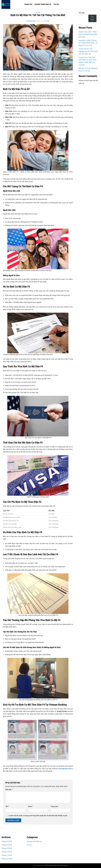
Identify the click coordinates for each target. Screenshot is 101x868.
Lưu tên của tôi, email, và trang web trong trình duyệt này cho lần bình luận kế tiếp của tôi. (38, 816)
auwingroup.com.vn (66, 769)
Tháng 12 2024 (7, 859)
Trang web (54, 806)
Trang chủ (28, 4)
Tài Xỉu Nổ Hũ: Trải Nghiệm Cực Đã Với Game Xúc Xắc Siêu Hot (88, 51)
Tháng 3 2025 (7, 848)
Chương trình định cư (43, 4)
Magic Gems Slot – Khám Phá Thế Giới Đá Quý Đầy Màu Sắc (88, 34)
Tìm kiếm (82, 13)
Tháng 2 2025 (7, 852)
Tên (7, 806)
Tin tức (56, 4)
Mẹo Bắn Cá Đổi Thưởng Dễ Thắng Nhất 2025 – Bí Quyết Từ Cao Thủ (88, 43)
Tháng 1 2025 (7, 855)
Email (30, 806)
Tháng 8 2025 (7, 841)
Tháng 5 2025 (7, 845)
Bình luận (9, 790)
